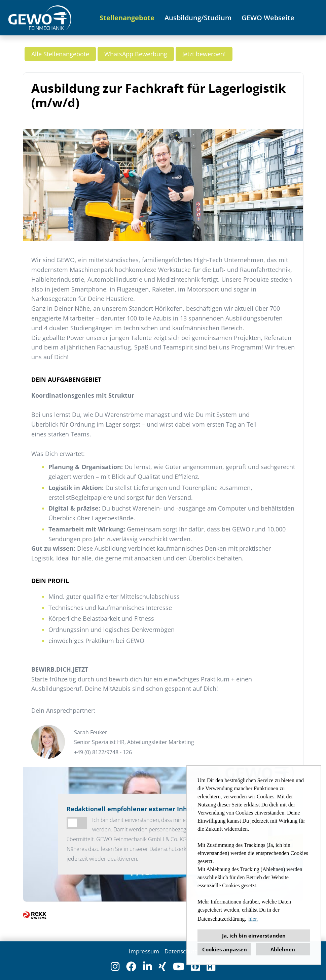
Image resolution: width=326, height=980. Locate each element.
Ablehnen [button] (283, 949)
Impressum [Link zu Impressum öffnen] (144, 951)
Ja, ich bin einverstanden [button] (254, 936)
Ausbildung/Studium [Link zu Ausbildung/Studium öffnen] (198, 18)
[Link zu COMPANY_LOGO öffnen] (40, 18)
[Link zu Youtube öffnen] (179, 967)
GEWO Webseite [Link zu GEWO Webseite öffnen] (268, 18)
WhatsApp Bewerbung (136, 54)
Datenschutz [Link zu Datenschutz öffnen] (181, 951)
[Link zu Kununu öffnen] (211, 967)
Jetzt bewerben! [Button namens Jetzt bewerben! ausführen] (204, 54)
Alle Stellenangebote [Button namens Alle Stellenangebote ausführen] (60, 54)
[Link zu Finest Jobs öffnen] (195, 967)
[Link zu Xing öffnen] (162, 967)
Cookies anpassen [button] (225, 949)
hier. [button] (253, 919)
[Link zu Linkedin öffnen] (147, 967)
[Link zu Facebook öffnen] (131, 967)
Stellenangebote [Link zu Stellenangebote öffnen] (127, 18)
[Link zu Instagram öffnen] (115, 967)
